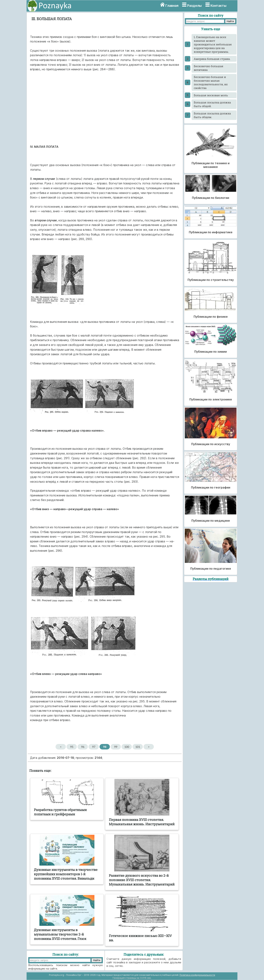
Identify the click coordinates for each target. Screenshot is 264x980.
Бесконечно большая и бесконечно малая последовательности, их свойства (211, 82)
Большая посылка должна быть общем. (212, 115)
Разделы (194, 6)
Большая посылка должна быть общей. (212, 104)
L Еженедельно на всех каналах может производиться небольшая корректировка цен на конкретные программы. (213, 44)
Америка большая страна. (212, 59)
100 (127, 747)
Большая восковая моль (211, 95)
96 (83, 747)
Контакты (218, 6)
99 (116, 747)
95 (72, 747)
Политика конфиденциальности (197, 975)
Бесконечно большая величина (209, 68)
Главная (172, 6)
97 (94, 747)
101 (138, 747)
